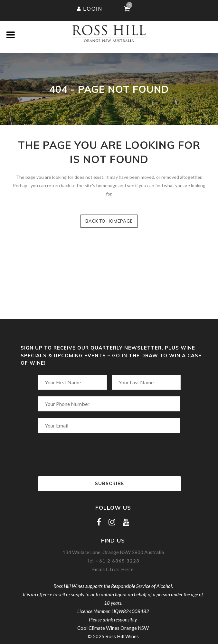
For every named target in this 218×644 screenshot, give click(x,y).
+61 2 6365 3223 (118, 561)
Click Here (120, 569)
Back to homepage (109, 221)
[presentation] (70, 452)
